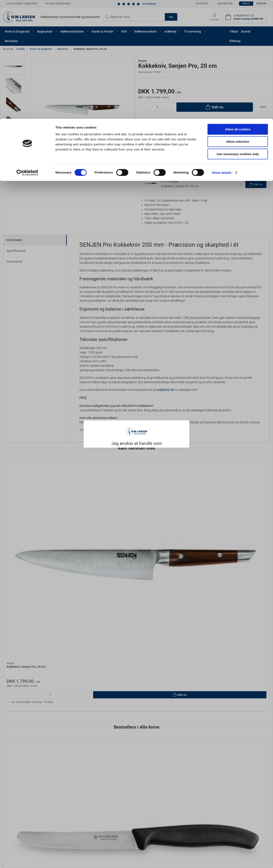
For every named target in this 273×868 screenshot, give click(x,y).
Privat (126, 445)
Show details (222, 54)
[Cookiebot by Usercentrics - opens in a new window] (27, 54)
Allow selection (238, 23)
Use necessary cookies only (238, 35)
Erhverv (146, 445)
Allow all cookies (238, 10)
